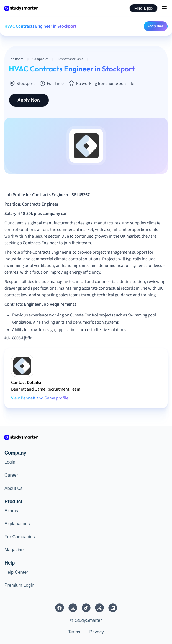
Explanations (17, 524)
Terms (74, 632)
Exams (11, 511)
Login (10, 462)
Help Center (16, 572)
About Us (14, 488)
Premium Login (19, 585)
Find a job (143, 8)
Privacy (97, 632)
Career (11, 475)
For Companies (20, 537)
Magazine (14, 550)
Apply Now (156, 26)
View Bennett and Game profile (40, 398)
